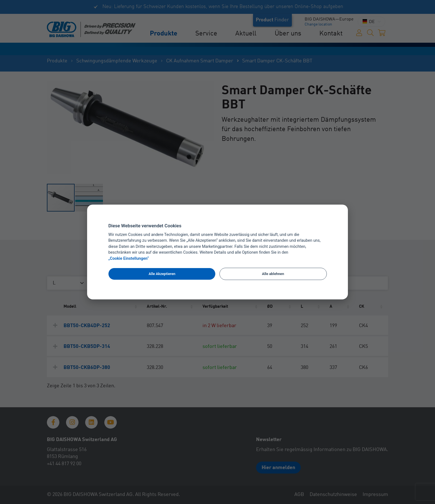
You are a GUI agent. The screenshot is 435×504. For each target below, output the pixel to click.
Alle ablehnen (273, 274)
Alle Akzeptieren (162, 274)
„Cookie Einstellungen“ (128, 259)
